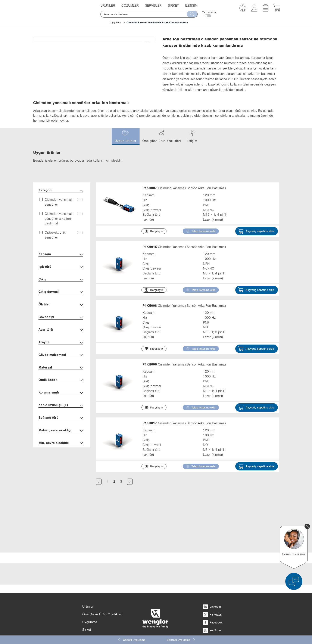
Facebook (213, 589)
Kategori (61, 225)
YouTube (212, 597)
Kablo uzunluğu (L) (61, 440)
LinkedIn (212, 573)
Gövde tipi (61, 352)
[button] (243, 9)
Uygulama (116, 22)
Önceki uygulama (131, 640)
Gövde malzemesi (61, 390)
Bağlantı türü (61, 453)
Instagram (213, 613)
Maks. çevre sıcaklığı (61, 465)
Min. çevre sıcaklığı (61, 478)
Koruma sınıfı (61, 427)
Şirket (173, 5)
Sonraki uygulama (181, 640)
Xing (209, 605)
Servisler (153, 5)
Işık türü (61, 302)
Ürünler (108, 5)
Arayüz (61, 377)
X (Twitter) (213, 581)
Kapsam (61, 289)
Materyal (61, 402)
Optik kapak (61, 415)
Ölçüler (61, 339)
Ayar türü (61, 365)
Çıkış (61, 314)
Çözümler (130, 5)
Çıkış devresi (61, 327)
